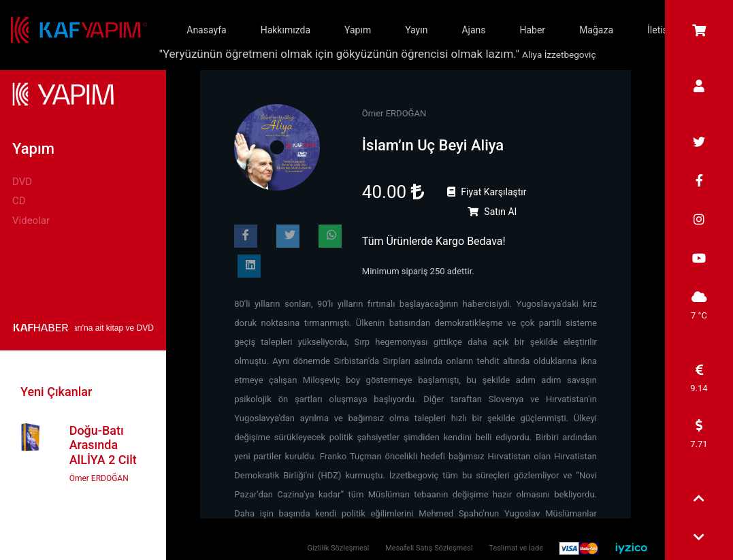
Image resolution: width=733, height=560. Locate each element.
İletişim (663, 30)
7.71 (699, 434)
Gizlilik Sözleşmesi (338, 548)
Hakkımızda (286, 30)
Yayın (416, 30)
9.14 (699, 378)
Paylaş (250, 238)
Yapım (358, 30)
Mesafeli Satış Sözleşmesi (429, 548)
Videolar (31, 220)
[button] (699, 500)
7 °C (699, 306)
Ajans (473, 30)
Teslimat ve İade (516, 548)
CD (19, 201)
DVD (22, 182)
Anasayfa (206, 30)
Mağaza (596, 30)
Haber (532, 30)
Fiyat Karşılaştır (487, 192)
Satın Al (492, 212)
